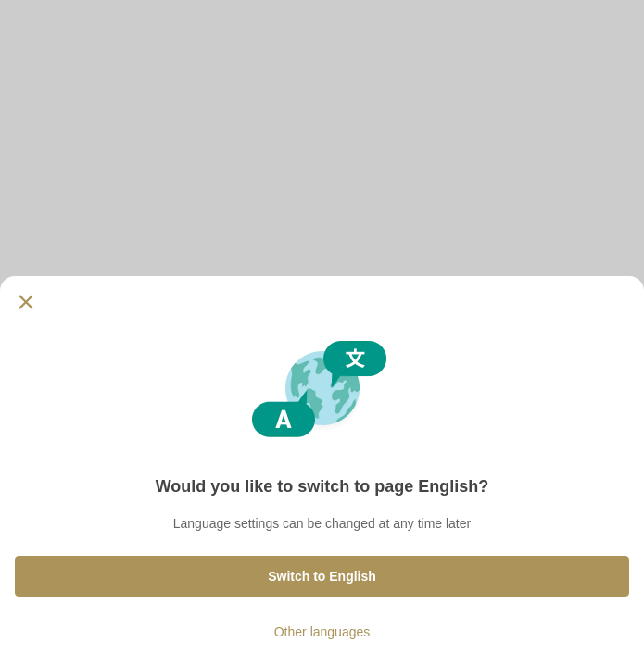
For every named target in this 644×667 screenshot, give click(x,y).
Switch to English (322, 576)
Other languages (322, 632)
